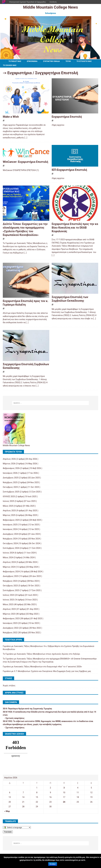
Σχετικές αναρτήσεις (15, 718)
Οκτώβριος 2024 (10, 543)
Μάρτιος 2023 (9, 614)
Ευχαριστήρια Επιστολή (67, 117)
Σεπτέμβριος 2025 (11, 492)
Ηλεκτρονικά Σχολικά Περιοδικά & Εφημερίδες (28, 2)
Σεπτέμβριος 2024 (11, 548)
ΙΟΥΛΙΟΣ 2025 (9, 496)
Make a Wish (11, 117)
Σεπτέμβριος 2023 (11, 590)
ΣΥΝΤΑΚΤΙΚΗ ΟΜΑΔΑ (51, 61)
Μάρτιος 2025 (9, 515)
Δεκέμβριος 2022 (11, 628)
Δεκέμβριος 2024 (11, 534)
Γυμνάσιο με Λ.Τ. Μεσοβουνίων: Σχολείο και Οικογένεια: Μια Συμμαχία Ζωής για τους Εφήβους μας (47, 671)
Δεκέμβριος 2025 (11, 478)
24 (64, 802)
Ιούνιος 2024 (8, 553)
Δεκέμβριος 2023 (11, 576)
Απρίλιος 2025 (9, 511)
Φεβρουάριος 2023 (11, 618)
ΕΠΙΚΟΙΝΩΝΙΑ (32, 61)
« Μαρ (7, 811)
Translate (8, 832)
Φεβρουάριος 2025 (11, 520)
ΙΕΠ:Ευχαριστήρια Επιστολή (69, 170)
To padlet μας (15, 61)
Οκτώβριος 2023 (10, 586)
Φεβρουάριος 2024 (11, 572)
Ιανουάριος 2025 (10, 525)
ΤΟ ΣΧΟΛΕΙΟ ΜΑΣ (10, 65)
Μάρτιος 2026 (9, 464)
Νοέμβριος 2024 (10, 539)
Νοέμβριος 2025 (10, 482)
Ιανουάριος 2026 (10, 473)
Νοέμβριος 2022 (10, 633)
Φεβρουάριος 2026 (11, 468)
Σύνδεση (53, 2)
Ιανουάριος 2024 (10, 529)
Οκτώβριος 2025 (10, 487)
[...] (26, 138)
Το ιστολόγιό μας (84, 61)
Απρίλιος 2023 (9, 609)
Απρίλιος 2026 (9, 459)
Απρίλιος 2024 (9, 562)
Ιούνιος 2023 (8, 600)
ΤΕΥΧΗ (68, 61)
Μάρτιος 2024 (9, 567)
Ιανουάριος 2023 (10, 623)
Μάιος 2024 (8, 557)
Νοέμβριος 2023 (10, 581)
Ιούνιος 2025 (8, 501)
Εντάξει (53, 864)
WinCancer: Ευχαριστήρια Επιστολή (25, 162)
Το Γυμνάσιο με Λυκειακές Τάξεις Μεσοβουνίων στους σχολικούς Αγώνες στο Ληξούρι (41, 654)
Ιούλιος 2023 (9, 595)
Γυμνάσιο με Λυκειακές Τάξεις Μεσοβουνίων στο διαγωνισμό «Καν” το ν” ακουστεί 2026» (42, 667)
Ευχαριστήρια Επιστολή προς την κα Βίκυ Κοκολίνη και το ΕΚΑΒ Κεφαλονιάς (75, 228)
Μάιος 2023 (8, 604)
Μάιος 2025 (8, 506)
